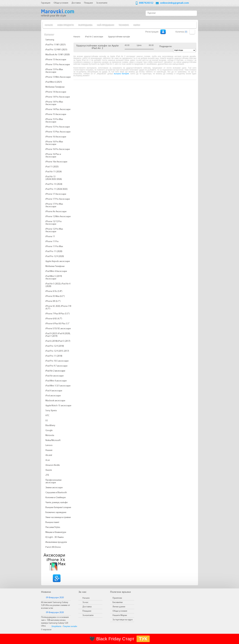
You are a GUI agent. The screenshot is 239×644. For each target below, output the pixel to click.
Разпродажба (85, 25)
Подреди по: (166, 47)
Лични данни (119, 607)
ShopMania (56, 626)
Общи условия (120, 611)
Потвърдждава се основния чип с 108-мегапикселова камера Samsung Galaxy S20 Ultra (55, 622)
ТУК (143, 639)
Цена (139, 45)
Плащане (87, 611)
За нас (85, 602)
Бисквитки (118, 602)
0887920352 (146, 3)
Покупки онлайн (70, 626)
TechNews (124, 25)
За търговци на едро (123, 620)
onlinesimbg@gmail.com (174, 3)
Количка (192, 32)
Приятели (117, 598)
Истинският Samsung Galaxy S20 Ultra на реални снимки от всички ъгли (56, 605)
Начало (49, 25)
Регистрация (152, 32)
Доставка (87, 607)
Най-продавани (106, 25)
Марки (137, 25)
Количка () (181, 32)
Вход (163, 32)
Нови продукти (66, 25)
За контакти (88, 615)
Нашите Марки (120, 615)
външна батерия (121, 74)
